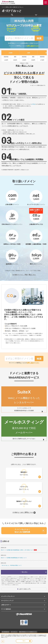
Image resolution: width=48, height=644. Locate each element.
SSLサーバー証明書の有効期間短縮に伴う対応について (14, 558)
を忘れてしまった (24, 488)
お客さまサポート (6, 605)
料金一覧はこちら (24, 66)
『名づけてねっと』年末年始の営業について (11, 565)
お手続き (34, 104)
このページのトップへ (25, 589)
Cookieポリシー (42, 635)
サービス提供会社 (6, 609)
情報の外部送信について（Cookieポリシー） (28, 632)
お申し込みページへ (33, 46)
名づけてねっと (12, 11)
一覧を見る (24, 572)
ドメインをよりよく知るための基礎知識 (22, 531)
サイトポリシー (14, 632)
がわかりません (24, 473)
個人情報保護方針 (6, 632)
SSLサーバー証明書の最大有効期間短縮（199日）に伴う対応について (17, 550)
